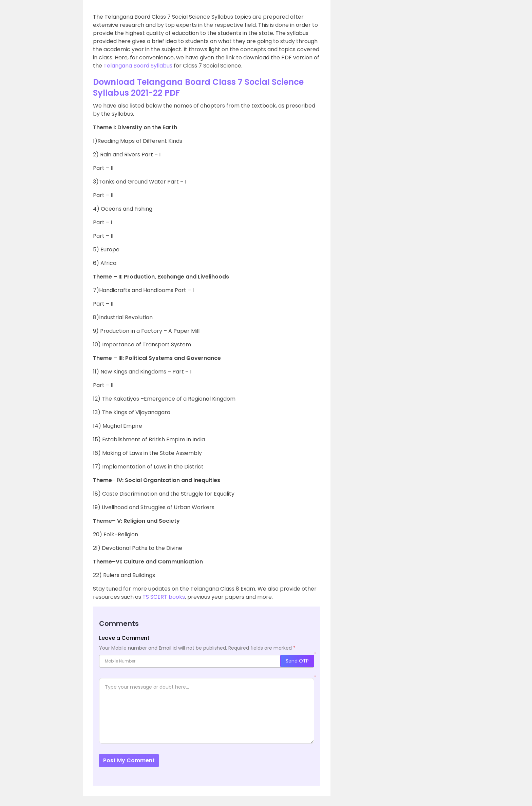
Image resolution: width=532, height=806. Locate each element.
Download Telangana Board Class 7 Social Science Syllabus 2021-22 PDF (198, 87)
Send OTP (297, 661)
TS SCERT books (164, 597)
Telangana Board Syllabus (138, 66)
